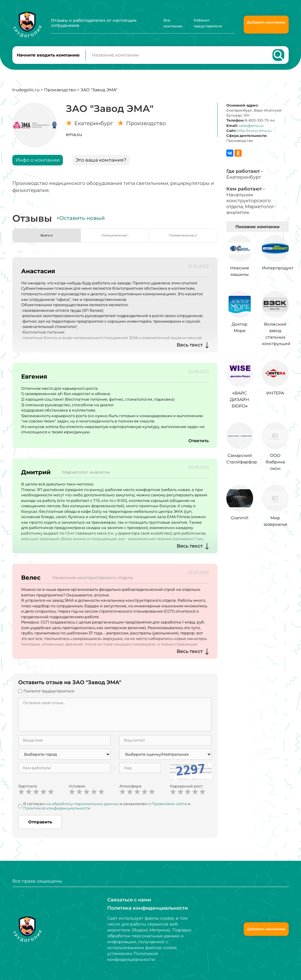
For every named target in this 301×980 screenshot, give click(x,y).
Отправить (40, 827)
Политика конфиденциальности (143, 908)
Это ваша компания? (101, 165)
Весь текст (190, 350)
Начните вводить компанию (48, 58)
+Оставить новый (81, 223)
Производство (60, 95)
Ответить (197, 446)
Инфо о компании (38, 165)
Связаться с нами (127, 900)
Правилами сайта (169, 809)
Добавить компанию (266, 22)
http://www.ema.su (254, 136)
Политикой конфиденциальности (57, 813)
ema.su (74, 140)
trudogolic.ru (26, 95)
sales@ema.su (251, 131)
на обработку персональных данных (82, 809)
